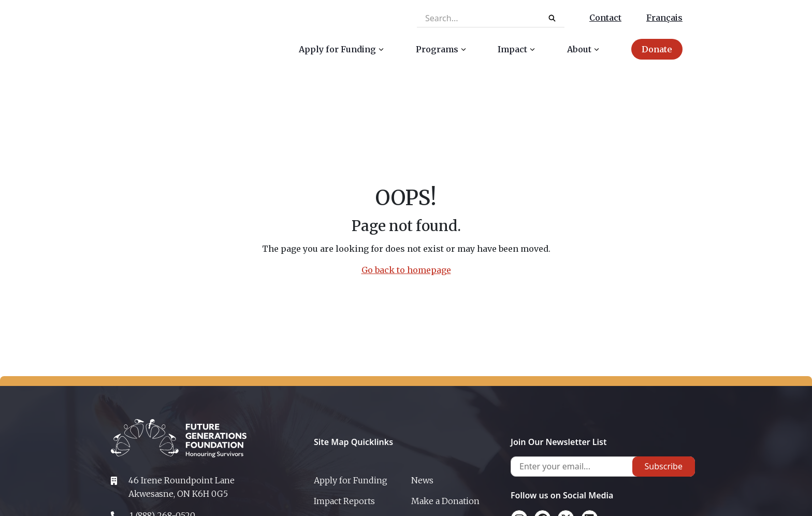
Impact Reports (344, 501)
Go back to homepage (406, 270)
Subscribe (664, 466)
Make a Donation (445, 501)
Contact (605, 18)
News (422, 480)
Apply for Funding (351, 480)
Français (664, 18)
